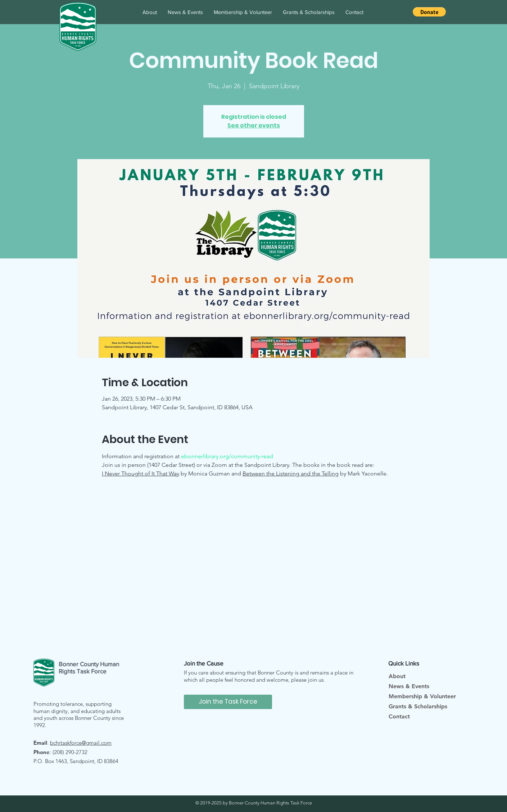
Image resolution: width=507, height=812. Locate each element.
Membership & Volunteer (422, 696)
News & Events (409, 686)
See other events (254, 125)
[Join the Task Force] (228, 702)
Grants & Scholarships (418, 706)
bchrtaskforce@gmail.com (81, 743)
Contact (399, 716)
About (397, 676)
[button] (429, 12)
